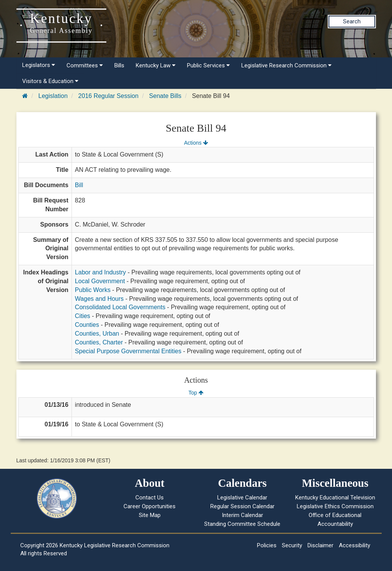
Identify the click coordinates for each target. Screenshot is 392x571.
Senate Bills (165, 96)
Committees (85, 65)
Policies (267, 545)
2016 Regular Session (108, 96)
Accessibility (355, 545)
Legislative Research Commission (286, 65)
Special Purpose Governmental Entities (128, 351)
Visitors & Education (50, 81)
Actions (196, 143)
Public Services (208, 65)
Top (196, 393)
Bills (119, 65)
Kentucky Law (156, 65)
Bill (79, 185)
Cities (83, 316)
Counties (87, 325)
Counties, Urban (97, 334)
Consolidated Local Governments (120, 307)
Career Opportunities (150, 506)
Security (292, 545)
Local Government (100, 281)
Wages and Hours (99, 299)
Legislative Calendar (242, 498)
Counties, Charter (99, 342)
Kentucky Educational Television (335, 498)
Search (352, 21)
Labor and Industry (100, 272)
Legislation (53, 96)
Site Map (150, 515)
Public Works (93, 290)
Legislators (39, 65)
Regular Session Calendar (242, 506)
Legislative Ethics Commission (335, 506)
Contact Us (150, 498)
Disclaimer (320, 545)
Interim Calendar (242, 515)
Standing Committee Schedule (242, 524)
